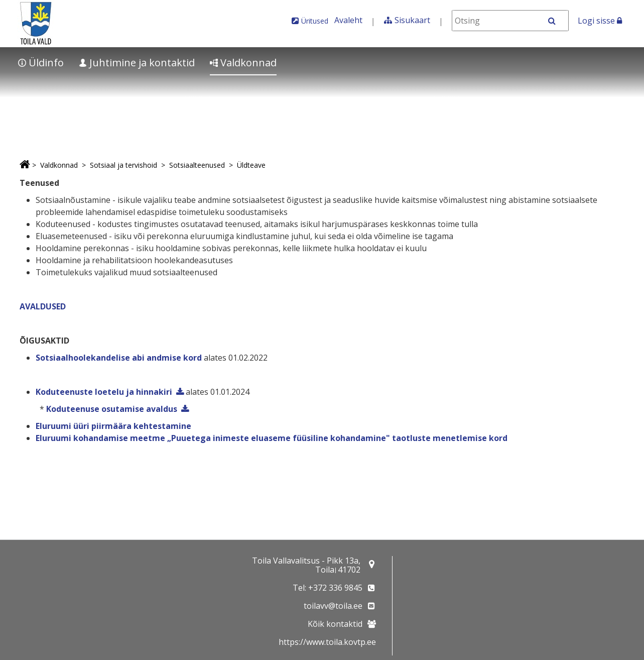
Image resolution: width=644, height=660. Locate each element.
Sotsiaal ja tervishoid (123, 165)
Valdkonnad (243, 63)
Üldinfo (41, 63)
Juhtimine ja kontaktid (137, 63)
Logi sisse (600, 21)
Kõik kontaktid (335, 624)
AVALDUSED (43, 306)
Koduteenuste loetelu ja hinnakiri (104, 392)
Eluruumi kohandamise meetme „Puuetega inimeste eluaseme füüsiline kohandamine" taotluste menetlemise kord (272, 438)
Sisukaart (412, 20)
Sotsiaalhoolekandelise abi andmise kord (119, 358)
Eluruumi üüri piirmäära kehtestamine (113, 426)
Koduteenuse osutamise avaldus (112, 409)
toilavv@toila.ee (333, 606)
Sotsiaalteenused (197, 165)
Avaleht (348, 20)
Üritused (315, 21)
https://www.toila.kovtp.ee (327, 642)
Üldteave (251, 165)
